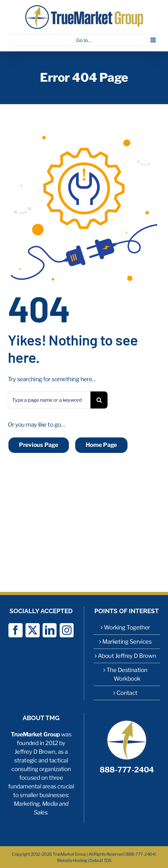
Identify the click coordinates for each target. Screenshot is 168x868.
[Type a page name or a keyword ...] (49, 400)
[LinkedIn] (50, 630)
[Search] (99, 400)
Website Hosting (72, 861)
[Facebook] (15, 630)
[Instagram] (67, 630)
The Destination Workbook (127, 674)
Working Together (127, 627)
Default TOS (100, 861)
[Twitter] (32, 630)
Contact (127, 693)
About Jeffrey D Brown (127, 656)
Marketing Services (127, 642)
